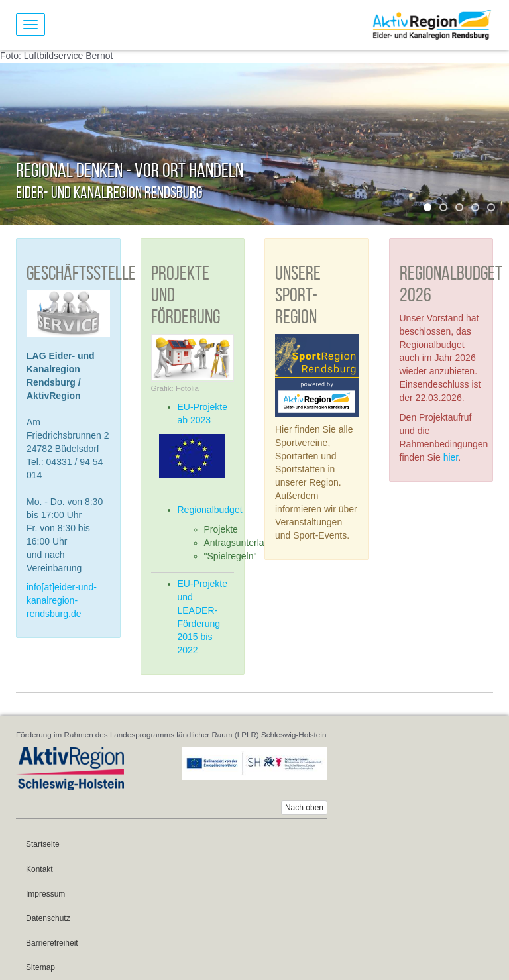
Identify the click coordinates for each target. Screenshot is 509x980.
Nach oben (304, 808)
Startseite (43, 844)
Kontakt (39, 869)
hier (451, 457)
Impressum (45, 894)
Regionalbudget (210, 510)
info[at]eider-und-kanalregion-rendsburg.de (62, 600)
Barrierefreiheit (52, 943)
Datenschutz (48, 918)
